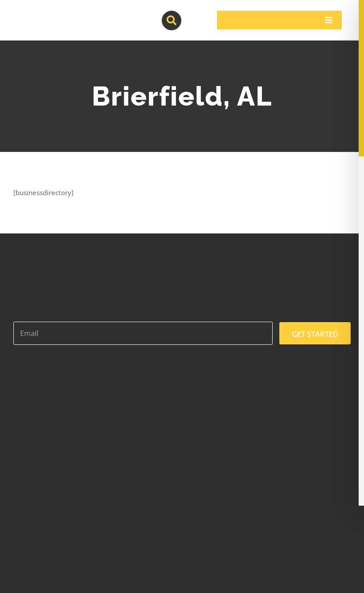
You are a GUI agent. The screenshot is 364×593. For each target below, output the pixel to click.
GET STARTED (315, 334)
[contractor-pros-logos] (60, 14)
